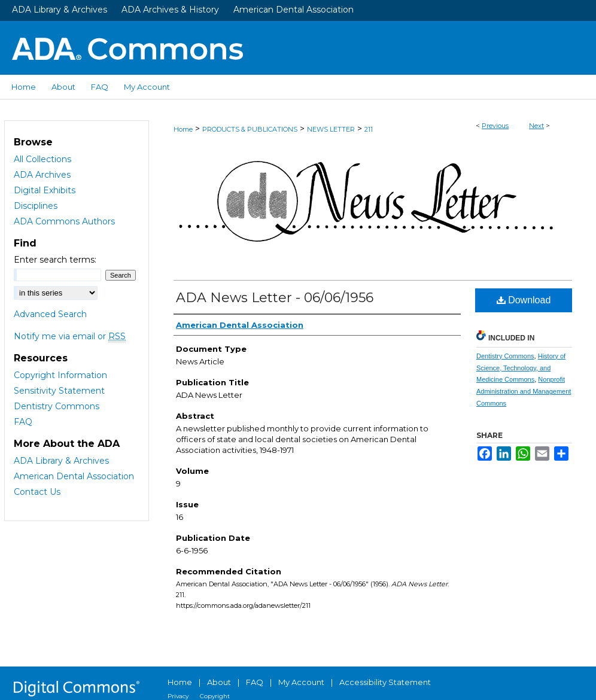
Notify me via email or (70, 336)
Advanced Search (50, 314)
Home (183, 129)
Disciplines (36, 206)
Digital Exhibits (45, 190)
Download (524, 300)
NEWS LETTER (331, 129)
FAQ (23, 422)
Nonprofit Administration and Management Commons (524, 391)
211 (369, 129)
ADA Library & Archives (60, 10)
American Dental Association (294, 10)
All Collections (42, 159)
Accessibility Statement (385, 682)
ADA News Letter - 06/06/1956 (275, 298)
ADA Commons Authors (64, 221)
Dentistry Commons (505, 356)
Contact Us (37, 492)
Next (536, 126)
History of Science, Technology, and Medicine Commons (521, 368)
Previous (495, 126)
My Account (301, 682)
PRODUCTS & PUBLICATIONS (250, 129)
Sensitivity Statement (59, 391)
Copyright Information (60, 375)
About (219, 682)
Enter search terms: (55, 260)
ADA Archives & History (170, 10)
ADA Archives (42, 175)
